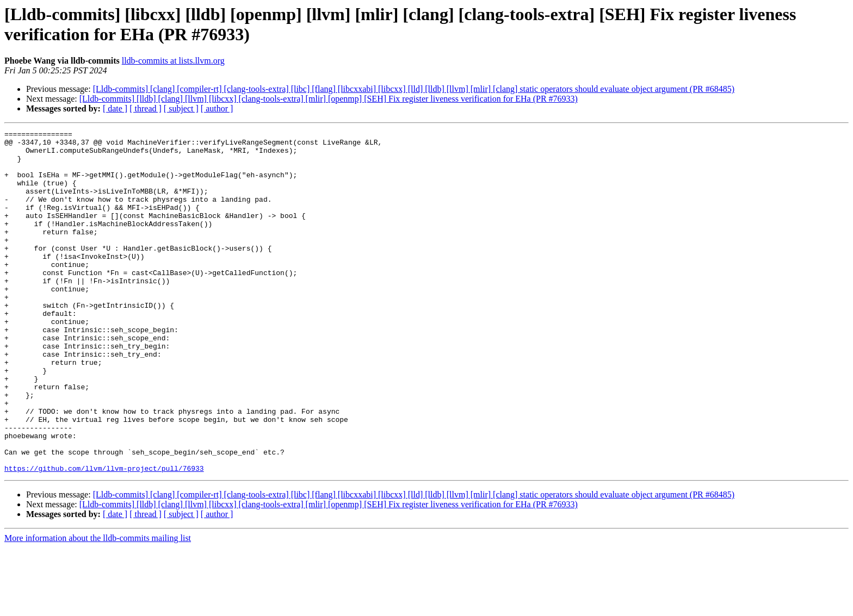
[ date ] (115, 108)
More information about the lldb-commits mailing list (98, 606)
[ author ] (217, 108)
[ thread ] (146, 108)
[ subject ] (181, 108)
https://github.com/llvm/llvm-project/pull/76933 (104, 537)
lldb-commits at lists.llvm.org (173, 61)
